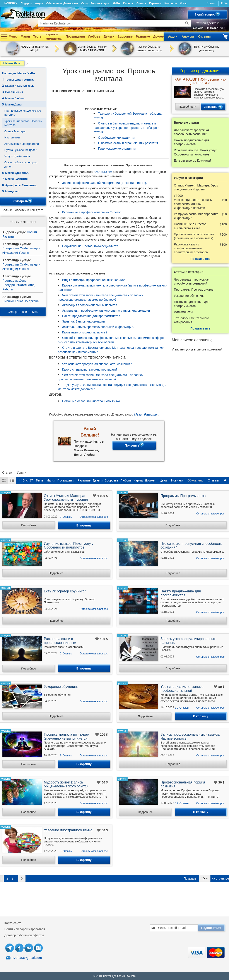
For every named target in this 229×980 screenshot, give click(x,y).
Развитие (143, 36)
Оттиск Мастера (15, 131)
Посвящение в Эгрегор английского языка (190, 226)
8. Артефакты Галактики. (20, 185)
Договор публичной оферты (24, 935)
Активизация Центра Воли (22, 144)
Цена (163, 480)
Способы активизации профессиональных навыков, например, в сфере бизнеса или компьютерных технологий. (111, 340)
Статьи (7, 472)
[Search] (187, 23)
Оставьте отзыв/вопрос (94, 517)
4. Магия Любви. (14, 98)
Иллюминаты (183, 312)
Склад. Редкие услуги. (96, 3)
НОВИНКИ (11, 3)
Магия (25, 36)
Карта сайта (13, 923)
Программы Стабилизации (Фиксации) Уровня (21, 250)
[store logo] (23, 14)
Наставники (12, 137)
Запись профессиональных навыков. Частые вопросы (190, 737)
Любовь (94, 36)
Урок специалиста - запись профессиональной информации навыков (193, 204)
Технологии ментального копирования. (192, 320)
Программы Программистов (194, 290)
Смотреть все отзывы (23, 312)
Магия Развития (146, 414)
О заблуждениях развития (116, 137)
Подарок (26, 3)
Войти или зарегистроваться (25, 929)
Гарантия (155, 3)
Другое (158, 36)
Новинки (177, 480)
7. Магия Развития (15, 179)
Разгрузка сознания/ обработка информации (196, 216)
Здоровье (125, 36)
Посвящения (75, 36)
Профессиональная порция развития (183, 784)
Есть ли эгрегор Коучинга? (193, 160)
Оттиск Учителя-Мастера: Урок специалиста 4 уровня (196, 187)
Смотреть (23, 201)
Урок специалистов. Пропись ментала (23, 123)
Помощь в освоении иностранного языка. (91, 401)
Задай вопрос (207, 14)
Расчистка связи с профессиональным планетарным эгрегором (191, 248)
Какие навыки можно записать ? (85, 332)
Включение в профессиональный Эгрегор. (92, 212)
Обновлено (196, 480)
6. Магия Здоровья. (16, 173)
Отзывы (204, 36)
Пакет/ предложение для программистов (91, 316)
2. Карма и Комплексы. (18, 86)
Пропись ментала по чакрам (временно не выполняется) (194, 236)
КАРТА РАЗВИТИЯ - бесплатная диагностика (200, 81)
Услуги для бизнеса (17, 156)
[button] (95, 496)
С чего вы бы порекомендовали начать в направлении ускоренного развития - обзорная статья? (127, 128)
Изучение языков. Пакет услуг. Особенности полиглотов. (196, 152)
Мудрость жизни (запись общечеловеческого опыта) (66, 784)
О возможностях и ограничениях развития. (128, 143)
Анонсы (188, 36)
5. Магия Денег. (13, 104)
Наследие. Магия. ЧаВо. (19, 73)
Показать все (200, 259)
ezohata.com (103, 172)
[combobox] (114, 23)
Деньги (109, 36)
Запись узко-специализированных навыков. (188, 641)
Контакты (171, 3)
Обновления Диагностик (62, 3)
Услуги (21, 472)
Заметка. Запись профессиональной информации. (98, 327)
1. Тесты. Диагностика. (18, 79)
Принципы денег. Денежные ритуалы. (23, 113)
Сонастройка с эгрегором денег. (21, 164)
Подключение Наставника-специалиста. (91, 246)
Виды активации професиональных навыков (94, 280)
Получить (134, 445)
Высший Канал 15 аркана (21, 301)
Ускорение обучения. (189, 296)
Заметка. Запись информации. (84, 321)
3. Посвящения (13, 92)
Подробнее (28, 525)
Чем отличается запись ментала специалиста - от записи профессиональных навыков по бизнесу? (101, 297)
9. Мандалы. (11, 191)
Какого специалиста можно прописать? (90, 369)
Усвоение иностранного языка (68, 830)
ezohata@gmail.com (27, 958)
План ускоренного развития (118, 148)
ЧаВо (116, 3)
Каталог (128, 3)
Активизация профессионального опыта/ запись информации (106, 310)
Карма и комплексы (54, 36)
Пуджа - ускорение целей (21, 150)
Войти (211, 3)
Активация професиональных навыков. (90, 305)
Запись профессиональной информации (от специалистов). (104, 183)
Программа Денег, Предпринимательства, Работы (19, 285)
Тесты (38, 36)
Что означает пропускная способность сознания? (97, 364)
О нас (184, 3)
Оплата (141, 3)
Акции (39, 3)
